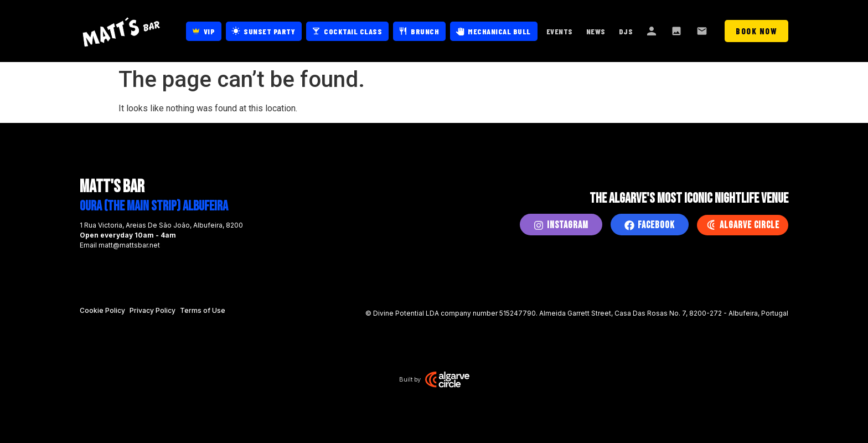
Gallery (678, 31)
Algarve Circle (750, 225)
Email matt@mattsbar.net (120, 245)
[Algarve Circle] (711, 225)
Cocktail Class (353, 31)
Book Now (756, 31)
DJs (626, 31)
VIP (210, 31)
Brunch (425, 31)
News (596, 31)
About (652, 31)
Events (560, 31)
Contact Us (703, 31)
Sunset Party (269, 31)
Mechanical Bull (499, 31)
